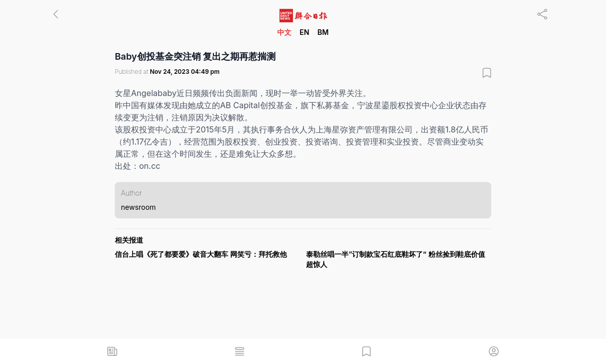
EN (304, 32)
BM (323, 32)
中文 (284, 32)
